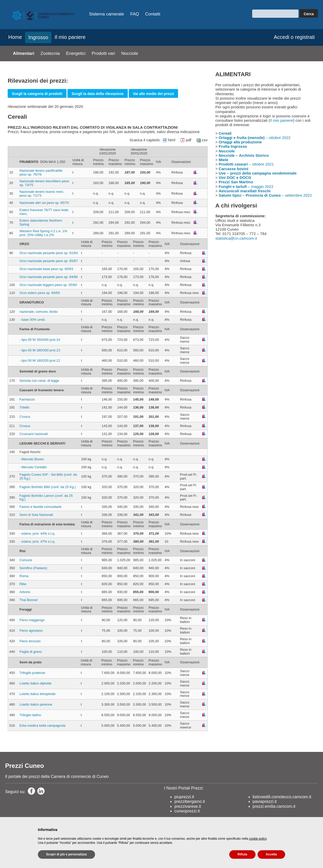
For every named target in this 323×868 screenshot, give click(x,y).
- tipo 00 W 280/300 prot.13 (40, 350)
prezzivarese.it (188, 806)
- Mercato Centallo (33, 467)
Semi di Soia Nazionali (36, 515)
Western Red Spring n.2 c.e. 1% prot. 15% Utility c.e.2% (43, 233)
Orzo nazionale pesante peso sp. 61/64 (49, 253)
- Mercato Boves (32, 459)
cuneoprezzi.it (187, 811)
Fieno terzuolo (30, 641)
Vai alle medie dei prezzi (154, 94)
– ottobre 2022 (255, 138)
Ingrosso (38, 37)
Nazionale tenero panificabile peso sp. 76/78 (41, 172)
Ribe (23, 584)
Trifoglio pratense (32, 673)
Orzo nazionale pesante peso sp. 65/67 (49, 261)
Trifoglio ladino (30, 715)
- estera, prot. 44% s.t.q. (37, 533)
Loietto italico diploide (36, 683)
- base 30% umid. (33, 320)
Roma (24, 576)
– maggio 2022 (246, 186)
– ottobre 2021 (246, 164)
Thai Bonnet (29, 600)
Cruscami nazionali (34, 434)
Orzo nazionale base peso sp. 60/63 (46, 269)
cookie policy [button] (258, 839)
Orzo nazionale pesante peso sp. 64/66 (49, 277)
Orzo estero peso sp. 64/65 (40, 293)
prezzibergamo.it (190, 801)
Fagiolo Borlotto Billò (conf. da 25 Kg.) (48, 487)
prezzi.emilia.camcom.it (274, 806)
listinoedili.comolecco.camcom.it (282, 797)
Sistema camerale (107, 14)
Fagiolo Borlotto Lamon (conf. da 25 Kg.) (46, 498)
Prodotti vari (103, 53)
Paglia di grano (31, 652)
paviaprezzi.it (265, 801)
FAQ (135, 14)
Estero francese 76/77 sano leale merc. (44, 212)
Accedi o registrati (294, 37)
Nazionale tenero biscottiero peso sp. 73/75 (44, 183)
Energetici (76, 53)
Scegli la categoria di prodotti (37, 94)
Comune (26, 560)
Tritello (25, 407)
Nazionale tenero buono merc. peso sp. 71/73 (42, 194)
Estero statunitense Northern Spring (41, 222)
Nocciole (130, 53)
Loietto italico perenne (36, 704)
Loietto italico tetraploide (38, 694)
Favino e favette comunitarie (41, 507)
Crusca (25, 417)
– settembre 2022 (265, 195)
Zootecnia (50, 53)
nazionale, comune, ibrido (39, 312)
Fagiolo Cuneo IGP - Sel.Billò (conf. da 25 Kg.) (48, 476)
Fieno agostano (31, 631)
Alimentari (24, 53)
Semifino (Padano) (33, 568)
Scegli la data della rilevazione (98, 94)
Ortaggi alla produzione (240, 142)
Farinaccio (27, 399)
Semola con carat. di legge (39, 381)
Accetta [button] (271, 854)
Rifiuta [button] (242, 854)
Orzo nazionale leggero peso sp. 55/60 (48, 285)
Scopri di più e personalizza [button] (66, 854)
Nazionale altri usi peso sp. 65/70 (44, 203)
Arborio (25, 592)
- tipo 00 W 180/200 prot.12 (40, 361)
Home (15, 37)
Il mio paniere (70, 37)
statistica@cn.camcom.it (236, 238)
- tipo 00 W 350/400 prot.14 (40, 340)
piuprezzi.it (184, 797)
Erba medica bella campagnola (43, 726)
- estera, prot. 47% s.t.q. (37, 541)
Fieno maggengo (32, 620)
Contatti (153, 14)
